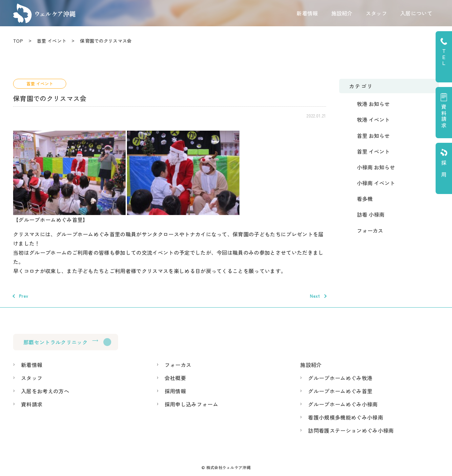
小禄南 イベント (376, 183)
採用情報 (175, 391)
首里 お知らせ (373, 136)
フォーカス (370, 230)
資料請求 (32, 404)
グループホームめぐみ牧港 (340, 378)
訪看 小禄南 (371, 214)
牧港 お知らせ (373, 104)
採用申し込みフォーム (191, 404)
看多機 (365, 199)
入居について (416, 13)
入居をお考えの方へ (45, 391)
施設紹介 (342, 13)
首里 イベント (51, 41)
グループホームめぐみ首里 (340, 391)
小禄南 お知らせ (376, 167)
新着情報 (307, 13)
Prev (24, 296)
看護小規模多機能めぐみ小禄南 (345, 417)
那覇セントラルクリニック (55, 342)
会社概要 (175, 378)
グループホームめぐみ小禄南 (343, 404)
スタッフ (376, 13)
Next (315, 296)
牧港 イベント (373, 119)
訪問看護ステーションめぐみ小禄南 (351, 430)
